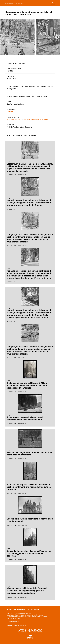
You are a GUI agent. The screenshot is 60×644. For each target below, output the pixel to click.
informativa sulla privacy (14, 621)
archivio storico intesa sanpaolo (14, 3)
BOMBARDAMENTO (14, 119)
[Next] (57, 37)
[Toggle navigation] (53, 3)
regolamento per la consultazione (16, 626)
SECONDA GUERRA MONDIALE (36, 119)
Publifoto (10, 112)
